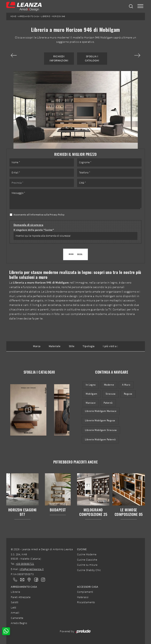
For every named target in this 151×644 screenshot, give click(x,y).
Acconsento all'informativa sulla (39, 215)
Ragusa (128, 394)
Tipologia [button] (89, 346)
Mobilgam (91, 394)
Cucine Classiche (87, 560)
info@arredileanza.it (32, 569)
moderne (109, 385)
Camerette (17, 618)
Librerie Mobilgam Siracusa (101, 430)
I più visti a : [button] (110, 346)
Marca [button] (37, 346)
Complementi (85, 592)
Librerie (46, 16)
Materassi (83, 597)
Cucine (82, 549)
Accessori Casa (88, 587)
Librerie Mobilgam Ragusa (100, 420)
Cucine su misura (87, 565)
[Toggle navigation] (140, 6)
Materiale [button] (55, 346)
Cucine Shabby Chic (89, 570)
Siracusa (111, 394)
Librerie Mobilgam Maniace (101, 411)
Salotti (15, 602)
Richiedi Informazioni (59, 58)
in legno (91, 385)
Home (13, 16)
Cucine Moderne (87, 554)
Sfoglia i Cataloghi (92, 58)
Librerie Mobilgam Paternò (100, 439)
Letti (14, 608)
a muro (126, 385)
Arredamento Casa (29, 16)
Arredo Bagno (19, 623)
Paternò (108, 403)
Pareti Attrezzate (21, 597)
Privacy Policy (57, 215)
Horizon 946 (59, 16)
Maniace (91, 403)
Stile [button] (72, 346)
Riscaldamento (86, 602)
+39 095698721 (25, 564)
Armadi (15, 613)
